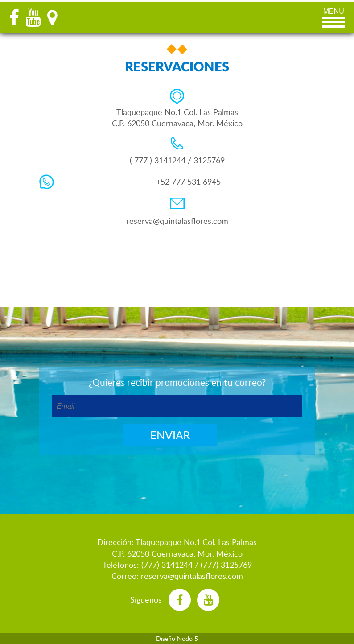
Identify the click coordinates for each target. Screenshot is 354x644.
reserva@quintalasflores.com (177, 221)
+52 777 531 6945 (188, 182)
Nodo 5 (187, 638)
